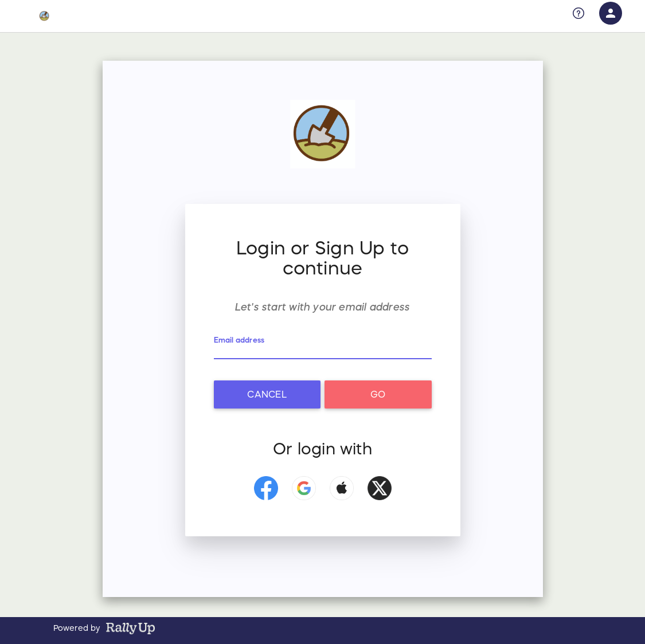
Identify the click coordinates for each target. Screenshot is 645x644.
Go (378, 394)
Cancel (267, 394)
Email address (239, 340)
